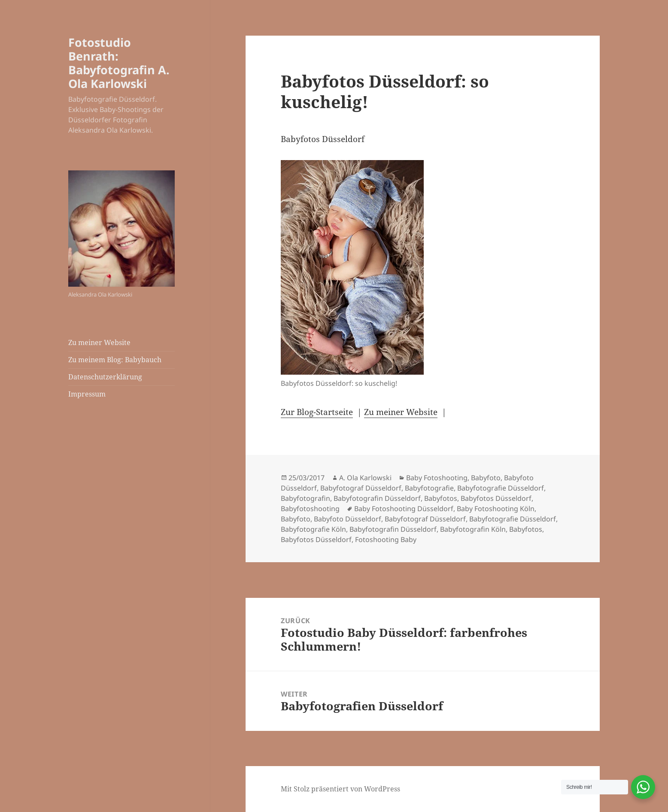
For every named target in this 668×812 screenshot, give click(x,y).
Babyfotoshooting (310, 509)
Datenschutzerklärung (105, 377)
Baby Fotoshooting (437, 478)
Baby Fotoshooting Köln (496, 509)
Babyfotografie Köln (313, 529)
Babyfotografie (429, 488)
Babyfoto (486, 478)
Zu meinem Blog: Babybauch (115, 360)
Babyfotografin (305, 498)
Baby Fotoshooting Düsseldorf (404, 509)
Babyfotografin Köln (473, 529)
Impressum (87, 394)
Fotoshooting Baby (386, 539)
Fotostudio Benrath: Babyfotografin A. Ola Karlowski (119, 63)
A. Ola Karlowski (365, 478)
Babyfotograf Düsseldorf (361, 488)
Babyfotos (441, 498)
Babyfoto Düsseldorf (348, 519)
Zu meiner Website (99, 342)
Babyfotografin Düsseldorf (377, 498)
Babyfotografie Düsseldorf (501, 488)
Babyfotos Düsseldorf (496, 498)
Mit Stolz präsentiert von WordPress (340, 789)
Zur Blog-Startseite (317, 412)
